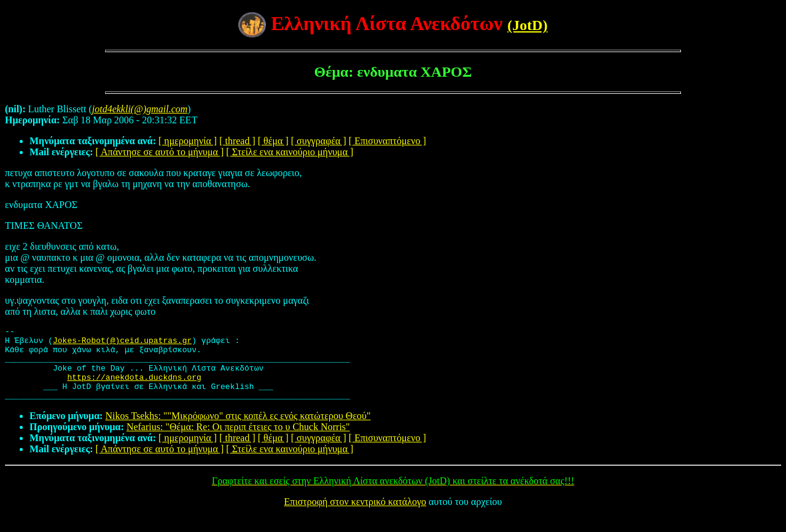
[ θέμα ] (273, 141)
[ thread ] (237, 141)
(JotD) (527, 25)
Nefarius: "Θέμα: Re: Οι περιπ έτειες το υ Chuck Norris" (238, 441)
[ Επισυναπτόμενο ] (387, 141)
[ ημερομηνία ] (188, 141)
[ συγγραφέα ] (319, 141)
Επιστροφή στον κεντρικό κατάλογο (355, 516)
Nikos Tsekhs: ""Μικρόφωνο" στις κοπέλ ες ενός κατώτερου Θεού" (238, 430)
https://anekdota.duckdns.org (134, 388)
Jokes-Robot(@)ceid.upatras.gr (122, 344)
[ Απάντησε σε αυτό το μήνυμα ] (160, 152)
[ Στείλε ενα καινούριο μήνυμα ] (290, 152)
